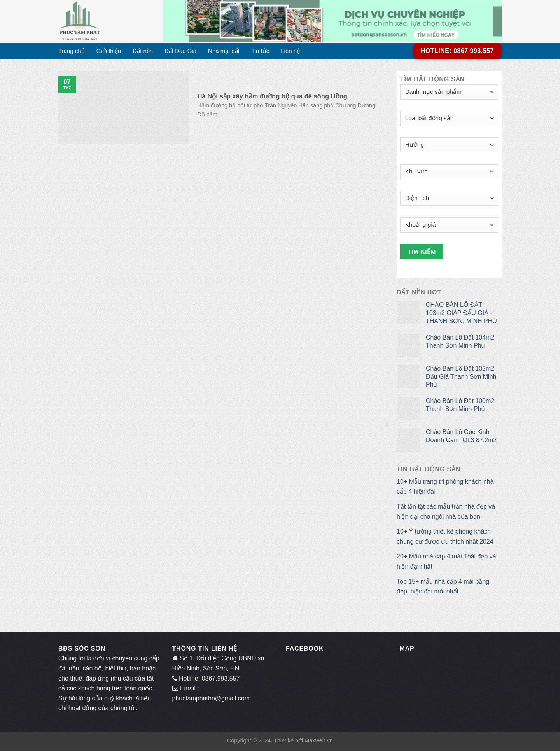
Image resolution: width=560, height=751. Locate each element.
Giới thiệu (109, 51)
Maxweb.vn (319, 740)
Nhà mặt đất (224, 51)
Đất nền (143, 51)
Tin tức (260, 51)
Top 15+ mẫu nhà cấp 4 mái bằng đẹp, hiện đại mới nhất (443, 587)
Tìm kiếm (422, 251)
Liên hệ (290, 51)
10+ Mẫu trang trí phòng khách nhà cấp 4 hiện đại (445, 487)
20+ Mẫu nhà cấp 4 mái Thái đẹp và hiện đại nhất (446, 561)
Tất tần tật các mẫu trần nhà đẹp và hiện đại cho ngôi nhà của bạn (446, 512)
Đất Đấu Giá (180, 51)
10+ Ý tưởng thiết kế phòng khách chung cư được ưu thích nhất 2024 (445, 537)
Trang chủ (72, 51)
